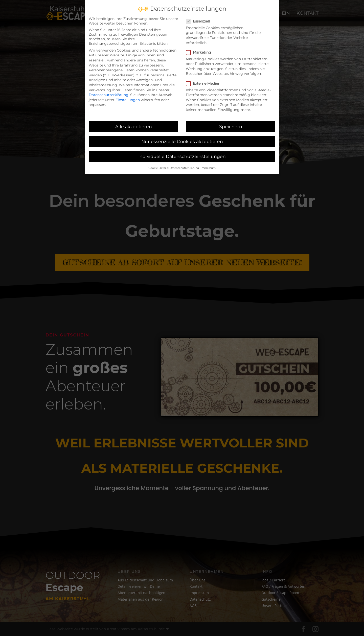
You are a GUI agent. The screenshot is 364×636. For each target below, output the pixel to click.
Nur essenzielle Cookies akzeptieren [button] (182, 141)
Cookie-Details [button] (158, 168)
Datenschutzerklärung (109, 95)
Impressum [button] (208, 168)
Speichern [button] (231, 127)
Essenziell (200, 21)
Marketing (201, 52)
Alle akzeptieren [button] (134, 127)
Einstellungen (128, 100)
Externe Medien (205, 83)
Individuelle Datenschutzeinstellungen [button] (182, 156)
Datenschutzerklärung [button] (184, 168)
